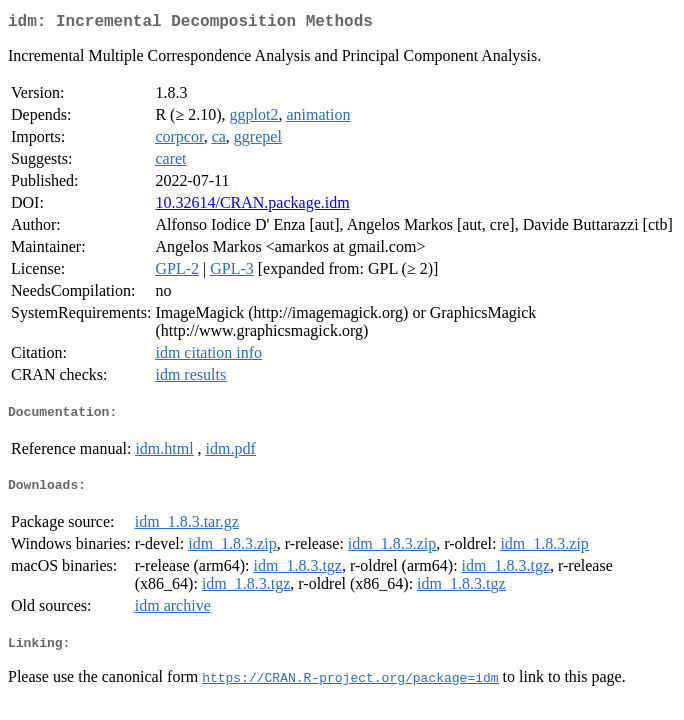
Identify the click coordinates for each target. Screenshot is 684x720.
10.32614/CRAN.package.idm (252, 206)
